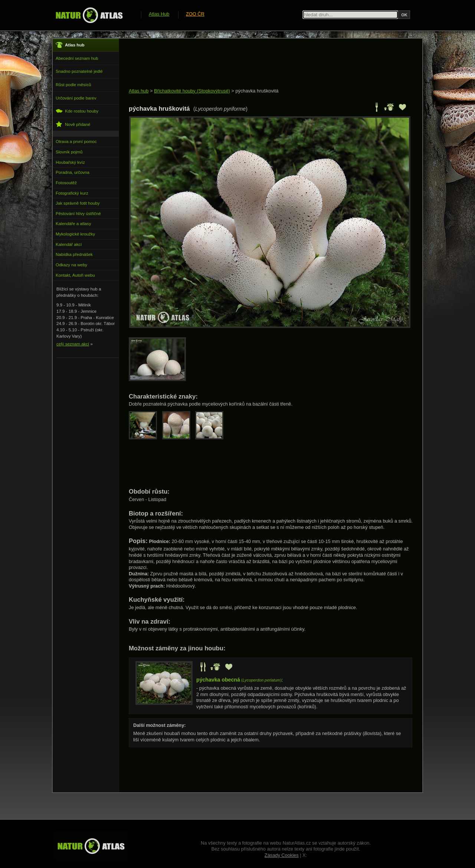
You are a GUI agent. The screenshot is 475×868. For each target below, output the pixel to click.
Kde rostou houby (77, 111)
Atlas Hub (159, 14)
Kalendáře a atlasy (73, 224)
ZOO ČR (195, 14)
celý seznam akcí (73, 344)
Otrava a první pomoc (76, 142)
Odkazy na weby (71, 265)
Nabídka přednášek (74, 254)
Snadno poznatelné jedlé (79, 71)
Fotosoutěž (66, 183)
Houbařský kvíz (70, 162)
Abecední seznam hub (77, 58)
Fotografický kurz (72, 193)
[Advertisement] (264, 64)
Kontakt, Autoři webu (75, 275)
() (239, 680)
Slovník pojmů (69, 152)
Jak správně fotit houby (78, 203)
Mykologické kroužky (75, 234)
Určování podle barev (76, 98)
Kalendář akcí (69, 244)
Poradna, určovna (73, 172)
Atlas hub (139, 91)
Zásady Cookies (282, 855)
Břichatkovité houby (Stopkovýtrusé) (192, 91)
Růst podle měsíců (73, 85)
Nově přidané (73, 124)
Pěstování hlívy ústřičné (78, 214)
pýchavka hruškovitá (257, 91)
